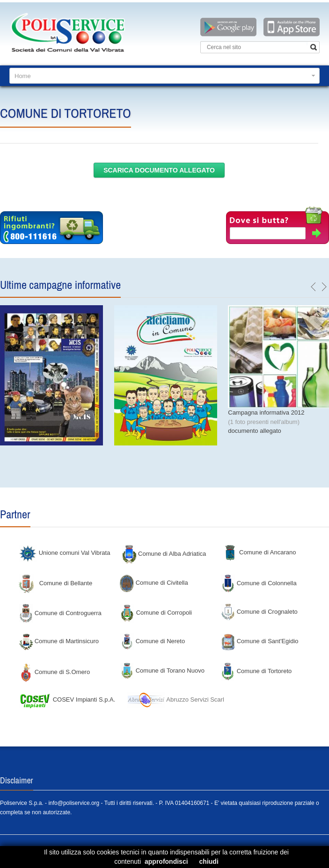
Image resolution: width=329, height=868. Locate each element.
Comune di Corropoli (156, 613)
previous (314, 287)
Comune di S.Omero (54, 672)
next (324, 287)
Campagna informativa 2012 (266, 412)
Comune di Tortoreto (256, 671)
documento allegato (254, 431)
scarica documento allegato (159, 170)
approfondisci (166, 861)
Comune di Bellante (55, 583)
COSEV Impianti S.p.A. (67, 699)
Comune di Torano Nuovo (162, 671)
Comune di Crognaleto (259, 612)
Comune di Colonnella (259, 583)
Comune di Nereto (152, 641)
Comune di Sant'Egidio (260, 641)
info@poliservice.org (74, 803)
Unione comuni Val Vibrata (64, 553)
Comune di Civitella (154, 583)
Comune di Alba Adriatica (164, 554)
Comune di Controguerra (60, 613)
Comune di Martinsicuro (59, 641)
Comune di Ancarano (260, 552)
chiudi (209, 861)
